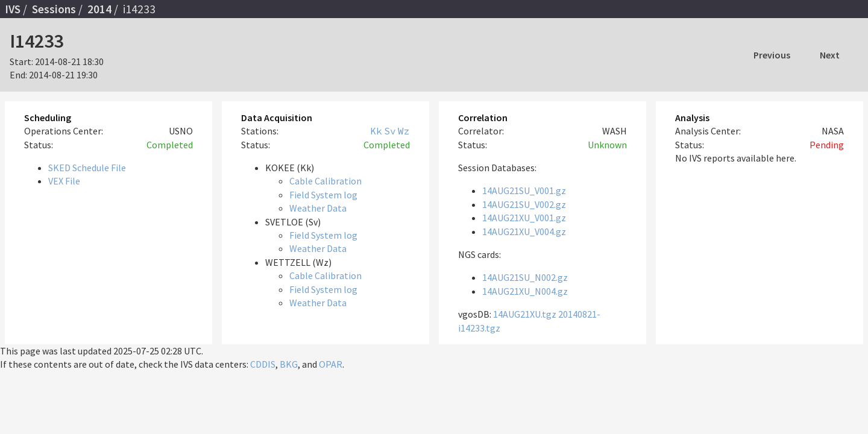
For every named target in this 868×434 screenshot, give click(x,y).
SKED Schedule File (87, 168)
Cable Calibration (325, 181)
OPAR (331, 364)
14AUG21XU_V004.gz (524, 231)
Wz (404, 131)
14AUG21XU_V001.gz (524, 218)
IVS (13, 9)
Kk (376, 131)
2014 (99, 9)
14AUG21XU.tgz (525, 314)
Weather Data (318, 208)
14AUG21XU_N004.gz (525, 291)
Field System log (323, 195)
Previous (772, 55)
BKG (289, 364)
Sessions (54, 9)
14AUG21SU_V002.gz (524, 204)
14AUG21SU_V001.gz (524, 190)
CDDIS (263, 364)
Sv (390, 131)
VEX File (64, 181)
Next (830, 55)
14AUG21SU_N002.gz (525, 277)
